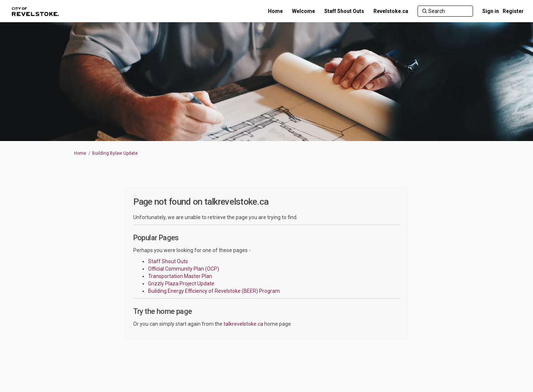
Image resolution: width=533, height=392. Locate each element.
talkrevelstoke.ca (243, 324)
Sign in (491, 11)
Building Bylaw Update (115, 153)
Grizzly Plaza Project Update (181, 284)
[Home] (275, 11)
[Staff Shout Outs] (344, 11)
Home (80, 153)
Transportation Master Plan (180, 276)
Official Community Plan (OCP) (184, 269)
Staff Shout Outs (168, 261)
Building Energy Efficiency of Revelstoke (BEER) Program (214, 291)
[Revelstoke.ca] (391, 11)
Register (513, 11)
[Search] (445, 11)
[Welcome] (304, 11)
